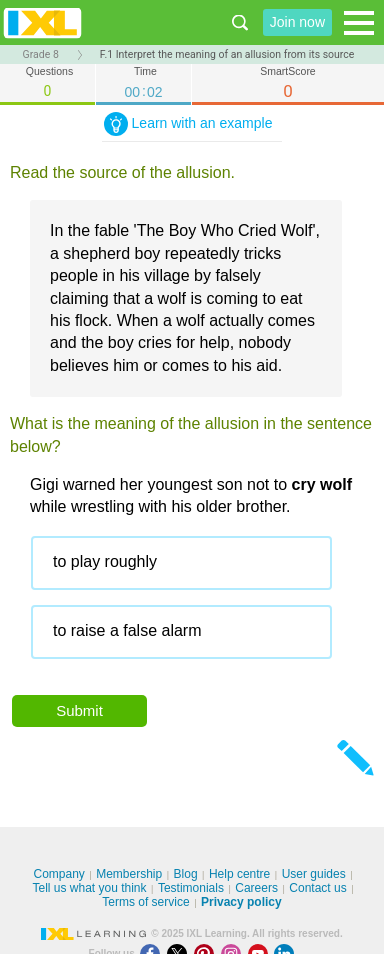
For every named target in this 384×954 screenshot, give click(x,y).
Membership (129, 874)
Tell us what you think (89, 888)
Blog (186, 874)
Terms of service (145, 902)
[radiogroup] (202, 605)
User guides (314, 874)
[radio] (181, 563)
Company (58, 874)
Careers (256, 888)
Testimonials (191, 888)
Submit (79, 710)
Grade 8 (41, 54)
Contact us (317, 888)
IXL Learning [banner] (42, 22)
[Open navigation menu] (359, 23)
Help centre (239, 874)
